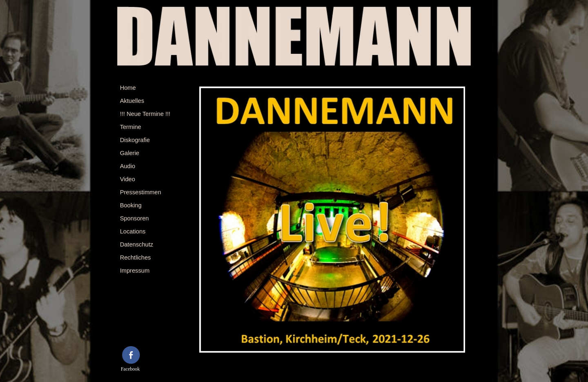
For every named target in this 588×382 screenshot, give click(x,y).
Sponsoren (135, 218)
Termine (131, 127)
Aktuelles (132, 101)
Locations (133, 231)
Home (128, 88)
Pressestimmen (141, 192)
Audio (128, 166)
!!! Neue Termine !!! (145, 114)
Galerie (130, 153)
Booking (131, 205)
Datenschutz (137, 244)
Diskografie (135, 140)
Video (128, 179)
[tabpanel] (140, 330)
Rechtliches (136, 258)
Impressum (135, 271)
